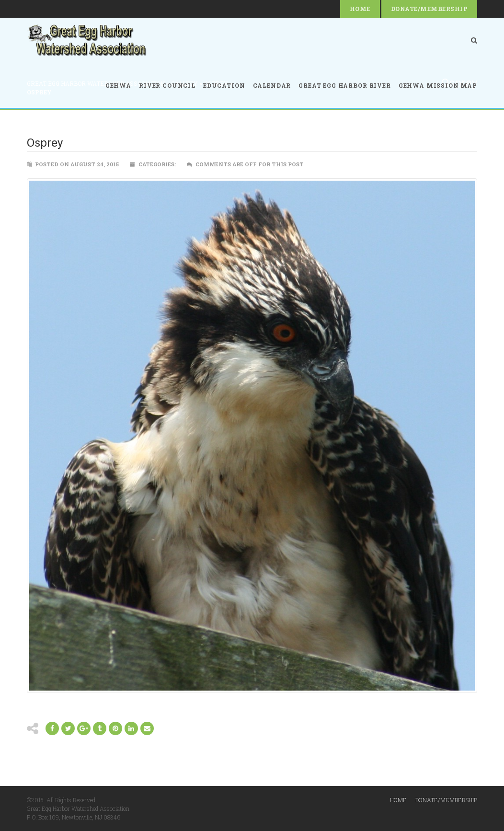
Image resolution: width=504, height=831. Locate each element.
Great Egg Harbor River (344, 85)
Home (360, 9)
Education (224, 85)
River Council (167, 85)
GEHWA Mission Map (438, 85)
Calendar (272, 85)
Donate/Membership (429, 9)
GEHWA (118, 85)
